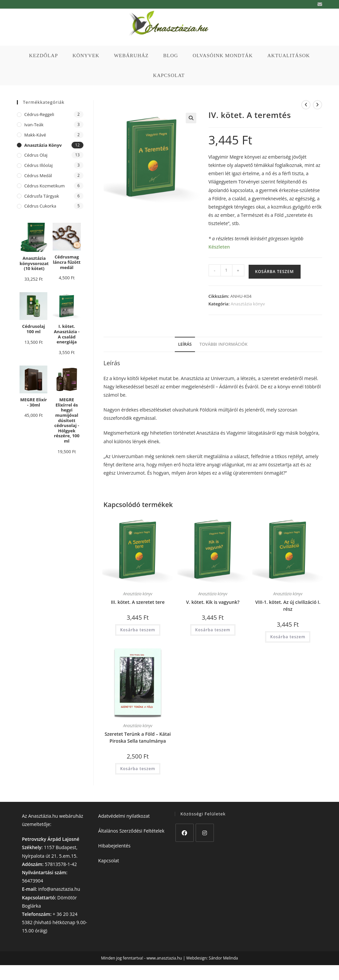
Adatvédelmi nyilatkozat (124, 816)
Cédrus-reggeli (39, 114)
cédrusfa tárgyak (42, 196)
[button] (191, 118)
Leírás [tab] (185, 344)
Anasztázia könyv (248, 304)
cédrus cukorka (40, 206)
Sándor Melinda (223, 958)
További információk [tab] (224, 344)
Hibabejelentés (115, 846)
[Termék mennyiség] (226, 270)
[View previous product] (306, 105)
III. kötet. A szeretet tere (138, 602)
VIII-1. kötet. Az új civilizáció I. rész (288, 606)
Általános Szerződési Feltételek (131, 831)
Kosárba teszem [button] (138, 630)
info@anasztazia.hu (59, 889)
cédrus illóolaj (38, 165)
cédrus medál (38, 176)
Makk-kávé (35, 135)
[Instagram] (205, 833)
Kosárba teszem (275, 272)
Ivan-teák (34, 125)
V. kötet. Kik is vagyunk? (213, 602)
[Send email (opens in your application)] (319, 4)
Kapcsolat (109, 861)
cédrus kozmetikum (44, 186)
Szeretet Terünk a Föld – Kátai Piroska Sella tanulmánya (138, 737)
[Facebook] (185, 833)
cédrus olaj (36, 155)
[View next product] (317, 105)
